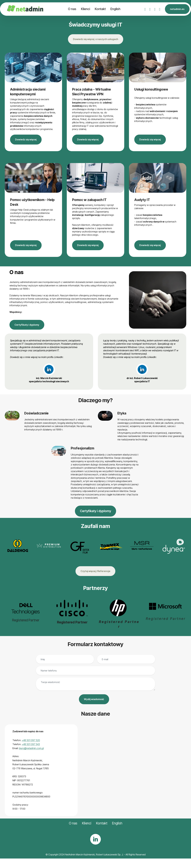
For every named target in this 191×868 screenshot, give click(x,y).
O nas (72, 9)
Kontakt (100, 9)
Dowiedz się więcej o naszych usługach (96, 39)
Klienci (86, 9)
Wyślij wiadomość (94, 699)
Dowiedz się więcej (26, 139)
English (115, 9)
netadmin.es (177, 9)
